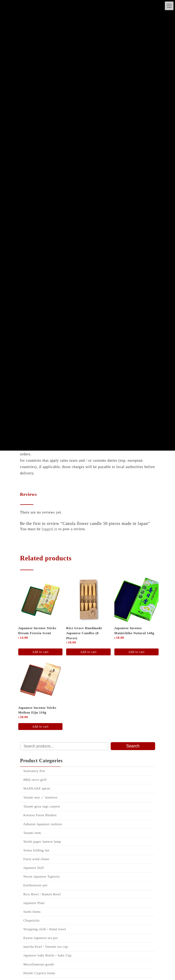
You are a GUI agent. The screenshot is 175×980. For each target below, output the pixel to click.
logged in (50, 529)
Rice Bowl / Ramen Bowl (42, 894)
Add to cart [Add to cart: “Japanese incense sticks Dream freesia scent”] (41, 652)
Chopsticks (31, 920)
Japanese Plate (34, 903)
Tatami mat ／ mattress (40, 797)
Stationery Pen (34, 771)
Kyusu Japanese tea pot (41, 938)
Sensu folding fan (36, 850)
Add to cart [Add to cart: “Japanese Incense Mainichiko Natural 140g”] (136, 652)
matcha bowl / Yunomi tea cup (46, 947)
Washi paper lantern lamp (42, 841)
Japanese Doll (33, 868)
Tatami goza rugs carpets (42, 806)
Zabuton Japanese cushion (42, 824)
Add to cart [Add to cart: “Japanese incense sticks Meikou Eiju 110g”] (41, 727)
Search (133, 746)
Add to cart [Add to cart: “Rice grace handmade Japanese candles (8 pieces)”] (88, 652)
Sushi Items (32, 911)
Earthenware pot (35, 885)
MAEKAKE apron (37, 788)
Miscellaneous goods (39, 964)
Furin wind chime (36, 859)
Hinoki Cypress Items (39, 973)
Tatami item (32, 833)
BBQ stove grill (35, 780)
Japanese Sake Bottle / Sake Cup (47, 955)
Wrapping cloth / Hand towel (45, 929)
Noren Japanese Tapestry (42, 877)
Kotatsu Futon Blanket (40, 815)
